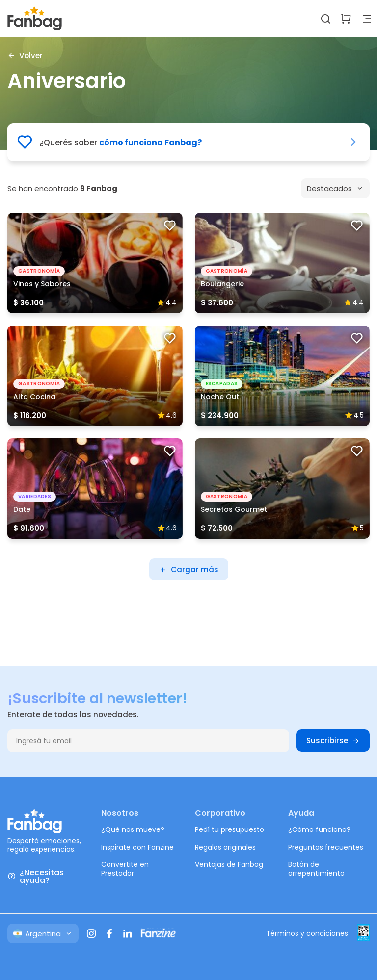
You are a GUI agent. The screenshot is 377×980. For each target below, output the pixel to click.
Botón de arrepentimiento (316, 869)
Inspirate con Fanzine (137, 847)
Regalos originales (225, 847)
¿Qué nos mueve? (133, 829)
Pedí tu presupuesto (229, 829)
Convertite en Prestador (125, 869)
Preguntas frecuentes (326, 847)
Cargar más (189, 569)
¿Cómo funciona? (319, 829)
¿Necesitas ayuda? (36, 877)
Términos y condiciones (307, 933)
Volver (25, 55)
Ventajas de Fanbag (229, 864)
